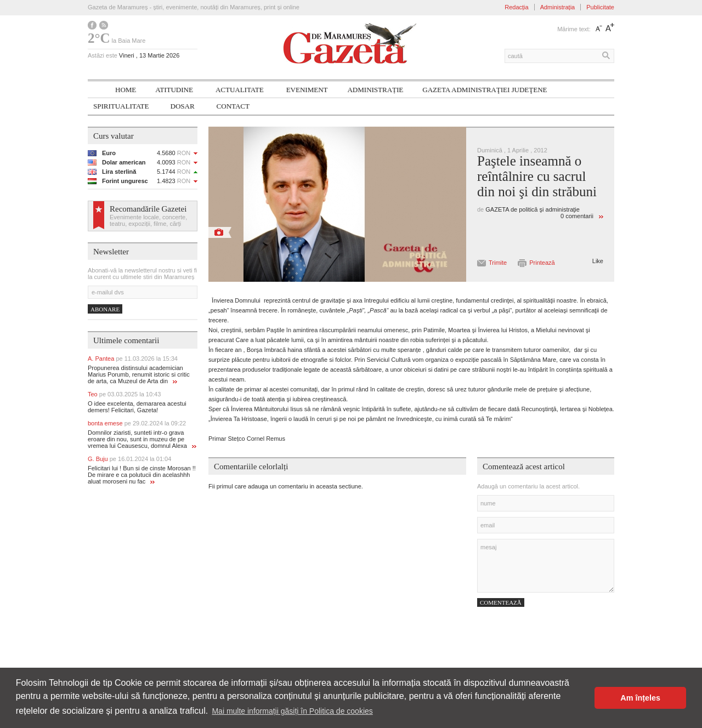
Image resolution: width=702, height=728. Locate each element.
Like (598, 261)
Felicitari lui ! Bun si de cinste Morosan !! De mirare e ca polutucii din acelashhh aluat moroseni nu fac (142, 475)
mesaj (546, 566)
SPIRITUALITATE (121, 106)
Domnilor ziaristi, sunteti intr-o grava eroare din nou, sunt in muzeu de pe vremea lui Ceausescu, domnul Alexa (142, 439)
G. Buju (129, 459)
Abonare (105, 309)
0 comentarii (577, 216)
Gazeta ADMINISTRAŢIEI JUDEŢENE (485, 90)
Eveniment (307, 90)
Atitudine (174, 90)
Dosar (183, 106)
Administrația (558, 7)
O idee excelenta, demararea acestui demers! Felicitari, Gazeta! (137, 407)
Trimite (498, 263)
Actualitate (240, 90)
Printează (542, 263)
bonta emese (137, 423)
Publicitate (600, 7)
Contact (233, 106)
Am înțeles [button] (640, 698)
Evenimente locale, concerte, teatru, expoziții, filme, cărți (148, 220)
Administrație (375, 90)
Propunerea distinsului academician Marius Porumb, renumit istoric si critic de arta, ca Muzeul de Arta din (139, 374)
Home (126, 90)
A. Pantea (133, 359)
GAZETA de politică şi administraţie (533, 209)
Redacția (516, 7)
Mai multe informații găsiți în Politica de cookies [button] (292, 711)
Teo (124, 394)
